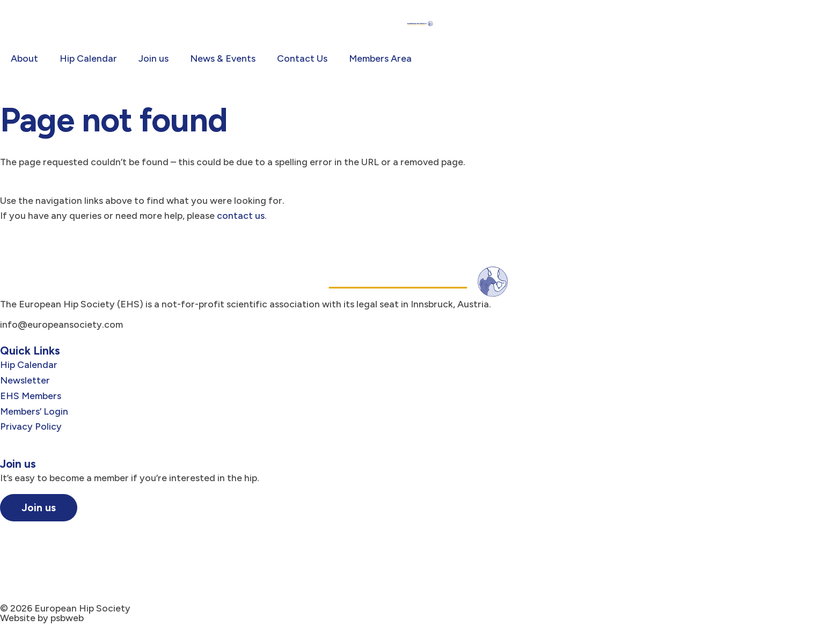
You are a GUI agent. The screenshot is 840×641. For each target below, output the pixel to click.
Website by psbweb (42, 618)
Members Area (380, 58)
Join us (154, 58)
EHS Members (31, 396)
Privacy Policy (31, 426)
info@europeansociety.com (61, 324)
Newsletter (25, 380)
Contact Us (302, 58)
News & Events (223, 58)
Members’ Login (34, 411)
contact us (241, 215)
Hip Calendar (88, 58)
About (24, 58)
